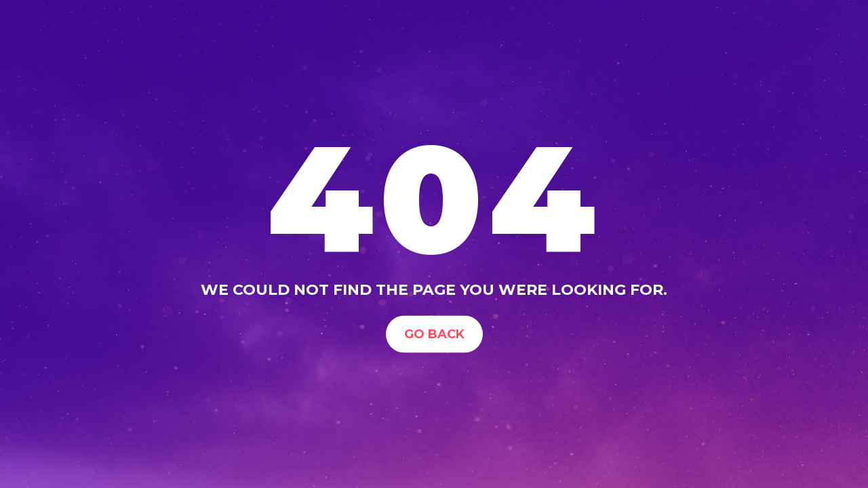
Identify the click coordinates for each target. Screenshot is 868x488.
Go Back (434, 333)
